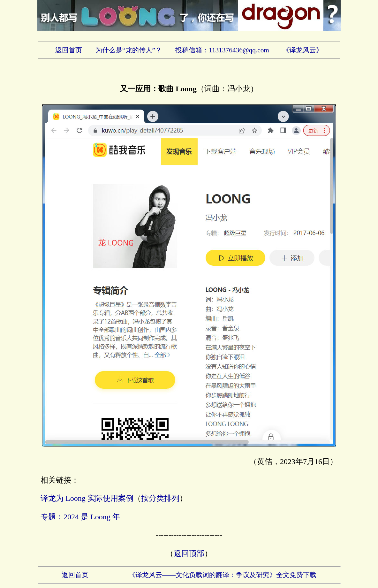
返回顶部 (189, 554)
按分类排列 (160, 498)
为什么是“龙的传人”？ (129, 50)
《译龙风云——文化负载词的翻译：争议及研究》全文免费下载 (223, 575)
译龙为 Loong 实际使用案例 (87, 498)
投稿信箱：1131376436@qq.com (222, 50)
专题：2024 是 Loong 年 (80, 517)
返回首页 (69, 50)
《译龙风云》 (303, 50)
